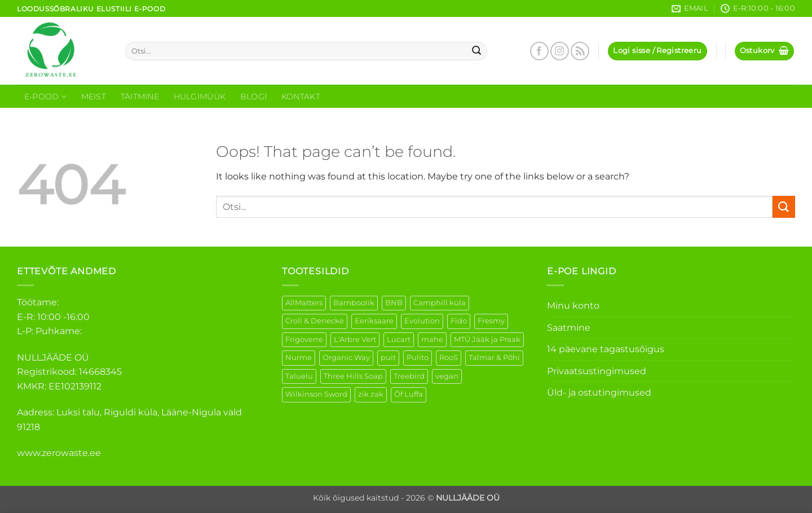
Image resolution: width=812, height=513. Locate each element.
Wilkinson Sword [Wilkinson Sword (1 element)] (316, 394)
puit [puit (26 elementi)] (388, 358)
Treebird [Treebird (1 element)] (409, 376)
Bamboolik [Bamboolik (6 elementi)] (354, 303)
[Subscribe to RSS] (580, 51)
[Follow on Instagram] (560, 51)
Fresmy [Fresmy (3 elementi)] (491, 321)
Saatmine (569, 328)
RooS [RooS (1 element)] (449, 358)
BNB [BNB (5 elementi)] (394, 303)
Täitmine (140, 97)
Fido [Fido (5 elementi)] (459, 321)
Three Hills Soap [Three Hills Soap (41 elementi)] (353, 376)
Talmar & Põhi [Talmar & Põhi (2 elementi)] (494, 358)
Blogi (253, 97)
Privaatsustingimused (597, 371)
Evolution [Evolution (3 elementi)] (422, 321)
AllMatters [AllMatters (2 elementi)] (304, 303)
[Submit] (477, 51)
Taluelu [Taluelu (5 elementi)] (299, 376)
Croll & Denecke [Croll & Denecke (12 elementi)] (315, 321)
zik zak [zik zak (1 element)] (371, 394)
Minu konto (573, 306)
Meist (94, 97)
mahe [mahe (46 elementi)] (432, 339)
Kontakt (301, 97)
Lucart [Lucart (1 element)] (399, 339)
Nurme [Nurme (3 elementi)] (299, 358)
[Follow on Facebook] (539, 51)
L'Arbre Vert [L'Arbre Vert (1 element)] (355, 339)
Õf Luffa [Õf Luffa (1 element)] (409, 394)
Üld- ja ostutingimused (599, 393)
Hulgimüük (200, 97)
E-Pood (45, 97)
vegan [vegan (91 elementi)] (447, 376)
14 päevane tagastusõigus (606, 349)
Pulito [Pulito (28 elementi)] (418, 358)
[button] (657, 51)
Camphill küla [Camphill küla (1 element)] (440, 303)
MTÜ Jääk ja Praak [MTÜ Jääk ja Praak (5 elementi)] (487, 339)
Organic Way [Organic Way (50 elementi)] (346, 358)
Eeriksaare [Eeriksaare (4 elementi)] (374, 321)
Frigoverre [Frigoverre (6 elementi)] (304, 339)
